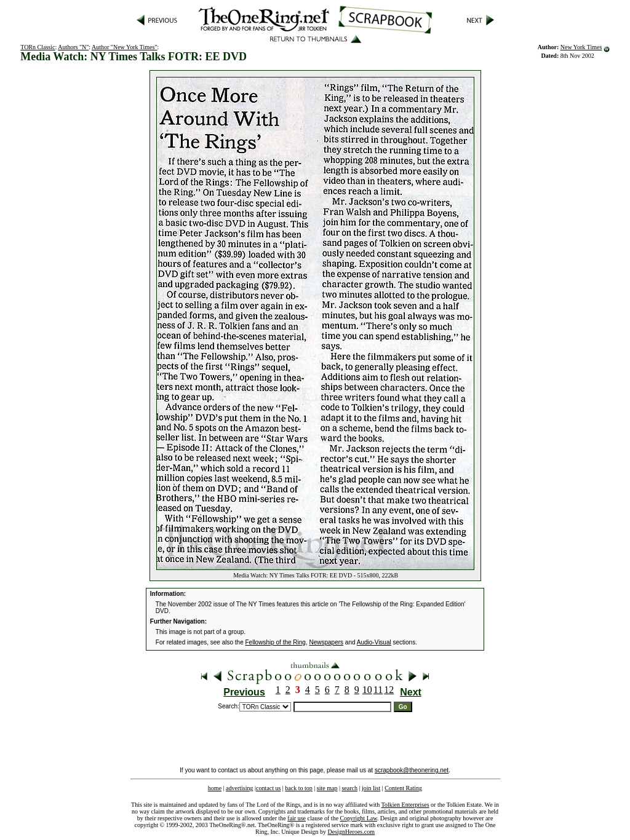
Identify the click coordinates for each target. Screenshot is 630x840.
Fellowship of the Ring (276, 642)
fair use (297, 818)
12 (389, 690)
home (215, 788)
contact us (268, 788)
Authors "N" (73, 47)
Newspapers (326, 642)
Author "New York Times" (125, 47)
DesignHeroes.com (351, 832)
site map (327, 788)
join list (371, 788)
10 (367, 690)
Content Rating (403, 788)
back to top (298, 788)
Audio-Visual (374, 642)
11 (378, 690)
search (349, 788)
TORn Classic (38, 47)
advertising (239, 788)
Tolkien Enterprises (405, 805)
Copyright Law (359, 818)
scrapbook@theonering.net (412, 770)
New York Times (581, 47)
